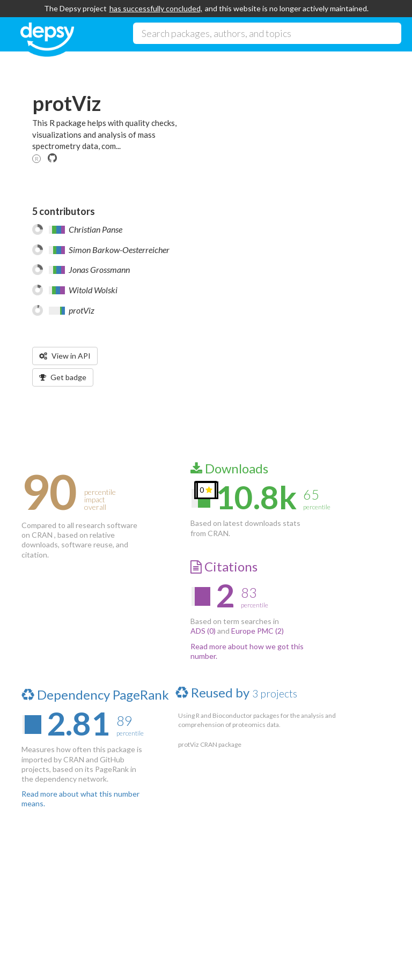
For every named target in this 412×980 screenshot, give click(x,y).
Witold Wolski (93, 290)
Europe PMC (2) (257, 631)
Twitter (202, 894)
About (54, 894)
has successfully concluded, (156, 8)
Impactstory (100, 953)
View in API (65, 356)
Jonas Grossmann (99, 269)
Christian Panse (95, 229)
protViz (82, 310)
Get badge (63, 377)
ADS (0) (203, 631)
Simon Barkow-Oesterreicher (119, 250)
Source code (127, 894)
